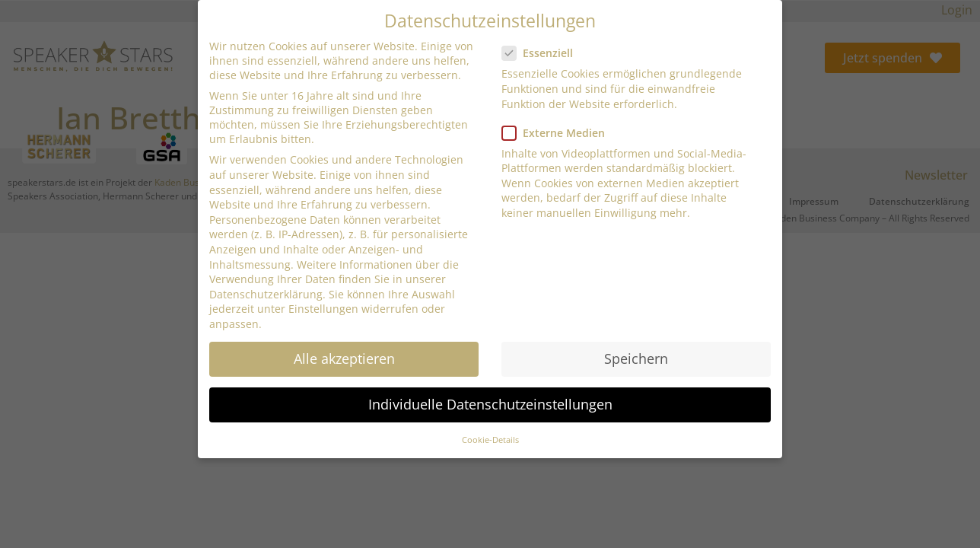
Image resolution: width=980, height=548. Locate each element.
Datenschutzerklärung (266, 293)
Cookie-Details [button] (490, 439)
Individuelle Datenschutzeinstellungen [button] (490, 403)
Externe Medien (558, 131)
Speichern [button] (636, 357)
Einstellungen (323, 308)
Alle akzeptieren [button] (344, 357)
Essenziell (542, 52)
